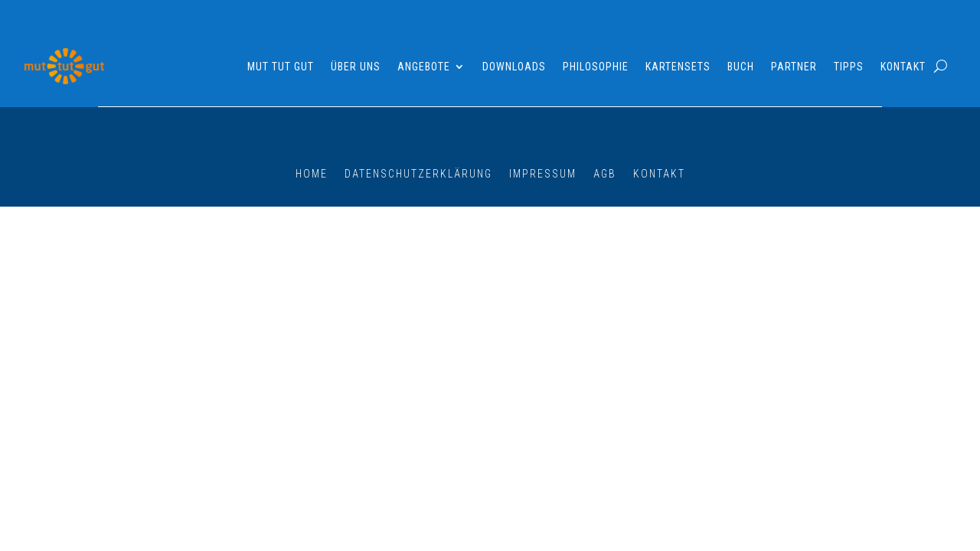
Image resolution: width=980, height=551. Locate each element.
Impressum (543, 173)
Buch (741, 67)
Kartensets (678, 67)
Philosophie (596, 67)
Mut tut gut (281, 67)
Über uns (356, 67)
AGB (605, 173)
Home (312, 173)
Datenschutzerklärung (418, 173)
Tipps (849, 67)
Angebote (424, 67)
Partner (794, 67)
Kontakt (903, 67)
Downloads (514, 67)
